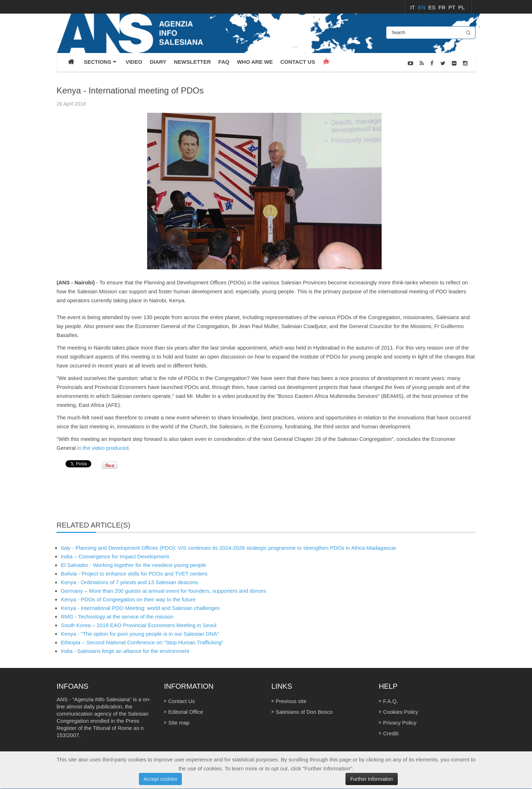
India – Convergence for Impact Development (115, 556)
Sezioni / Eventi (460, 82)
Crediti (391, 733)
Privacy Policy (400, 723)
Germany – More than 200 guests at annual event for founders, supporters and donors (163, 591)
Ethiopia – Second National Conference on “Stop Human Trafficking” (142, 642)
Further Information (371, 779)
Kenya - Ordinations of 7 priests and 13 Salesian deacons (129, 582)
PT (453, 7)
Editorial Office (186, 712)
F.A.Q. (391, 701)
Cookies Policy (401, 712)
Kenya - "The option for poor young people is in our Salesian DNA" (140, 634)
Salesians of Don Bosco (304, 712)
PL (461, 7)
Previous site (291, 701)
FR (442, 7)
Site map (179, 723)
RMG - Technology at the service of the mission (117, 617)
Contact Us (182, 701)
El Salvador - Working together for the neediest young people (134, 565)
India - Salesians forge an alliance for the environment (125, 651)
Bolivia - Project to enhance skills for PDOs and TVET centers (134, 574)
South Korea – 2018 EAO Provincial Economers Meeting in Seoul (139, 625)
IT (413, 7)
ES (432, 7)
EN (422, 7)
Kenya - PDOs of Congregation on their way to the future (128, 599)
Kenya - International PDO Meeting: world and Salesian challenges (140, 608)
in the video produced (103, 448)
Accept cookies (160, 779)
